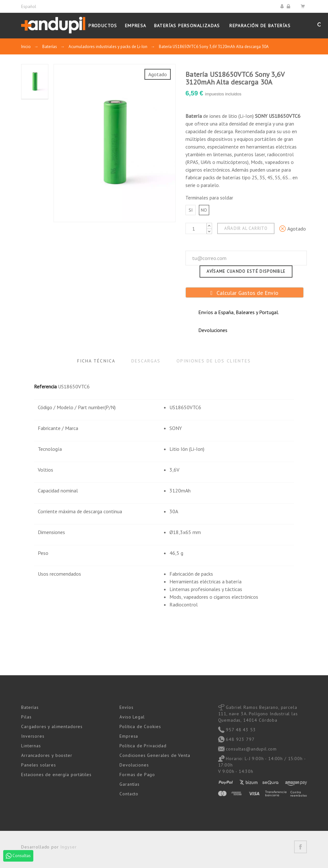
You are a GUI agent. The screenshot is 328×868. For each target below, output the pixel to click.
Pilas (26, 717)
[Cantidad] (196, 228)
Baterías (30, 707)
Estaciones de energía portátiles (56, 775)
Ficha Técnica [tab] (96, 361)
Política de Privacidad (143, 746)
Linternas (31, 746)
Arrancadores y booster (47, 755)
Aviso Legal (132, 717)
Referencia (45, 386)
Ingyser (68, 847)
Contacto (129, 794)
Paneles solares (39, 765)
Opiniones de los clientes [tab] (214, 361)
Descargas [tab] (146, 361)
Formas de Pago (137, 775)
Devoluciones (134, 765)
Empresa (129, 736)
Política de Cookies (140, 726)
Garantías (130, 784)
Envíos (126, 707)
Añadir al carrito (246, 228)
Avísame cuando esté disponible (246, 271)
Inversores (33, 736)
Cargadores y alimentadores (52, 726)
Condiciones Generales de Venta (155, 755)
